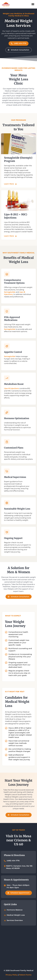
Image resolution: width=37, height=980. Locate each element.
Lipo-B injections (11, 388)
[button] (33, 4)
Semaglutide (10, 292)
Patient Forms (25, 975)
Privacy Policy (12, 975)
